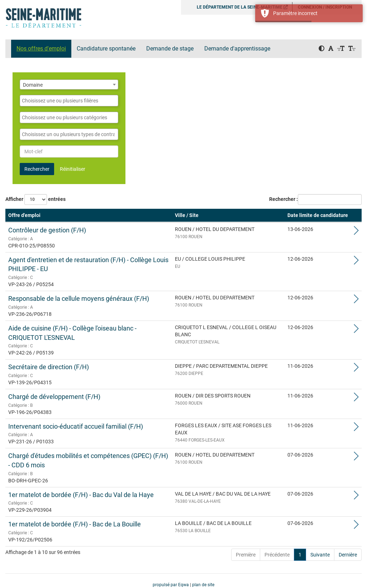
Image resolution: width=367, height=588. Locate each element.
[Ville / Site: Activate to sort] (228, 216)
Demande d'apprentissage (237, 49)
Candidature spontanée (106, 49)
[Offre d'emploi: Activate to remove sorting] (89, 216)
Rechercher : (283, 199)
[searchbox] (69, 101)
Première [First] (246, 555)
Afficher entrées (35, 199)
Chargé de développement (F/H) (54, 397)
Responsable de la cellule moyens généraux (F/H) (79, 298)
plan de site (203, 585)
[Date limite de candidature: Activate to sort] (318, 216)
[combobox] (69, 85)
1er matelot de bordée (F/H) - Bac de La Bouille (75, 524)
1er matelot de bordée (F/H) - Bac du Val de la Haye (81, 495)
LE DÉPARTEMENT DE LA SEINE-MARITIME (242, 7)
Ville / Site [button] (187, 215)
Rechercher (37, 169)
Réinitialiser (73, 169)
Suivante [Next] (320, 555)
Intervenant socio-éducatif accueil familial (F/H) (76, 426)
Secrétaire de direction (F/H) (49, 367)
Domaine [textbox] (33, 85)
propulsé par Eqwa (171, 585)
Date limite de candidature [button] (318, 215)
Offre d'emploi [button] (24, 215)
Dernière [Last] (348, 555)
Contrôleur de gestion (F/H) (47, 230)
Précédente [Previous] (277, 555)
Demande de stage (170, 49)
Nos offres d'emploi (41, 49)
